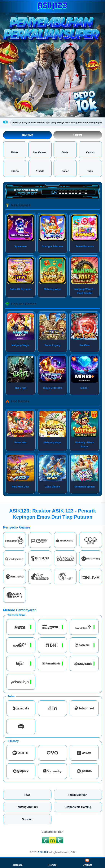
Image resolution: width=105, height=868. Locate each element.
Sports (15, 168)
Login (78, 135)
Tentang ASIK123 (27, 807)
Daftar (27, 135)
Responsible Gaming (78, 807)
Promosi (52, 862)
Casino (90, 149)
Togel (90, 168)
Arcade (40, 168)
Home (15, 149)
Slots (65, 149)
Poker (65, 168)
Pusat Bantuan (78, 795)
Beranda (18, 862)
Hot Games (40, 149)
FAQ (27, 795)
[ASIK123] (53, 6)
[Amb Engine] (53, 841)
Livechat (87, 862)
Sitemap (27, 819)
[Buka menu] (7, 6)
